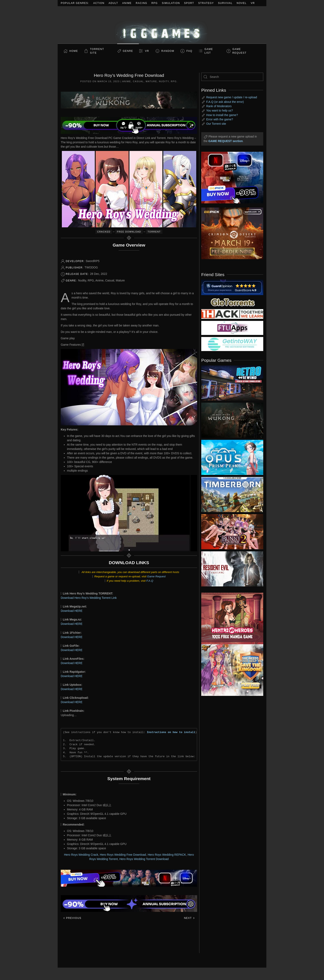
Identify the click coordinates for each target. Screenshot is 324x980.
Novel (242, 3)
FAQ (189, 51)
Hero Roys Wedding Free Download (123, 855)
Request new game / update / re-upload (232, 97)
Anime (127, 3)
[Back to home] (162, 25)
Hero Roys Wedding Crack (81, 855)
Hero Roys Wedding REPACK (167, 855)
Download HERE (72, 611)
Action (99, 3)
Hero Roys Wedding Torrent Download (144, 859)
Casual (138, 81)
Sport (189, 3)
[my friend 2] (232, 302)
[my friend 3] (232, 314)
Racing (142, 3)
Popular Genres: (75, 3)
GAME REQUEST (240, 51)
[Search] (232, 77)
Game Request (156, 576)
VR (253, 3)
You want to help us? (220, 110)
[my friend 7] (232, 344)
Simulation (171, 3)
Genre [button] (128, 51)
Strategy (206, 3)
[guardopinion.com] (232, 287)
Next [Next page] (189, 918)
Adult (113, 3)
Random (168, 51)
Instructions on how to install (171, 732)
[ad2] (230, 618)
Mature (151, 81)
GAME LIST (209, 51)
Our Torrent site (216, 124)
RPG (155, 3)
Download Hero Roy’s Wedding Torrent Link (89, 598)
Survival (225, 3)
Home (74, 51)
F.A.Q (150, 581)
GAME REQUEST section (225, 141)
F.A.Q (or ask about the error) (225, 102)
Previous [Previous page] (72, 918)
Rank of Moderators (219, 106)
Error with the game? (220, 119)
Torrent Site (97, 51)
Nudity (164, 81)
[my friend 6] (232, 328)
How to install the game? (222, 115)
